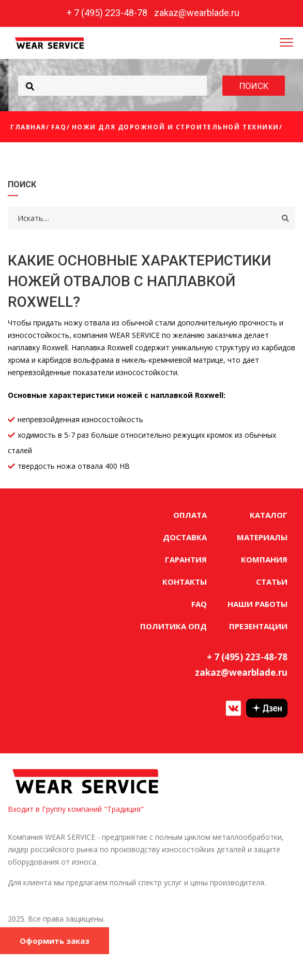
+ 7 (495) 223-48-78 (107, 13)
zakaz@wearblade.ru (197, 13)
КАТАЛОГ (269, 515)
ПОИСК (254, 86)
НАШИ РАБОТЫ (257, 604)
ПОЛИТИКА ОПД (173, 626)
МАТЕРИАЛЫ (262, 537)
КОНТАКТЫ (185, 582)
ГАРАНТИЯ (186, 559)
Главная (28, 127)
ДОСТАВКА (185, 537)
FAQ (59, 127)
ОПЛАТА (190, 515)
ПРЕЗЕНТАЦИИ (258, 626)
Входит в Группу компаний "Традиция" (76, 809)
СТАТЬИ (272, 582)
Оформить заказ (55, 941)
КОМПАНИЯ (264, 559)
